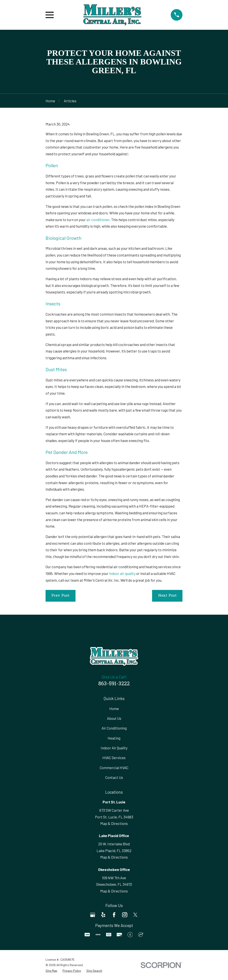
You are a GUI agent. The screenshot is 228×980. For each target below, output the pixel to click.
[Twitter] (135, 915)
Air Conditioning (114, 728)
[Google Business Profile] (93, 915)
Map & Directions (114, 823)
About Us (114, 718)
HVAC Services (114, 758)
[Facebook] (114, 915)
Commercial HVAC (114, 768)
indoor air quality (122, 573)
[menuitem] (51, 971)
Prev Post (60, 596)
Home (114, 709)
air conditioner (98, 220)
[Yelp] (103, 915)
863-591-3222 (114, 684)
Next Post (167, 596)
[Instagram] (125, 915)
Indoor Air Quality (114, 748)
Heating (114, 738)
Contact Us (114, 777)
